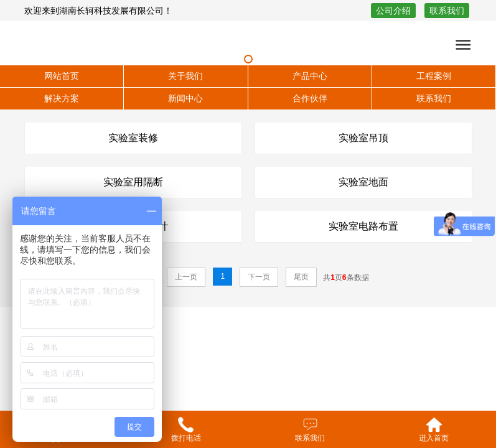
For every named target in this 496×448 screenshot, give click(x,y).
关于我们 (185, 76)
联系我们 (447, 11)
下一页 (259, 277)
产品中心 (310, 76)
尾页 (301, 277)
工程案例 (434, 76)
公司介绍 (393, 11)
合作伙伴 (310, 98)
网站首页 (62, 76)
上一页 (186, 277)
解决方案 (62, 98)
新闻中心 (185, 98)
